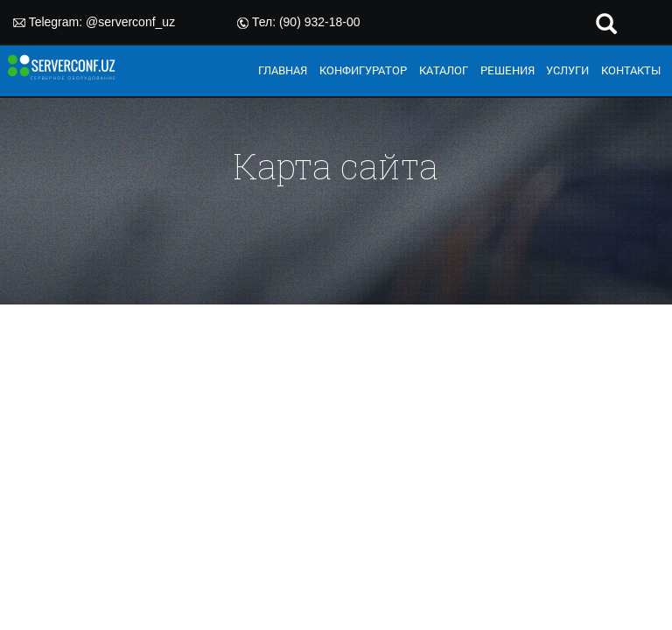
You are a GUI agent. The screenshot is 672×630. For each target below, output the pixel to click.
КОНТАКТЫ (631, 70)
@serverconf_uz (130, 22)
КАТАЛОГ (444, 70)
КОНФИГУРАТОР (363, 70)
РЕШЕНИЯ (507, 70)
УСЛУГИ (567, 70)
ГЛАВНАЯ (283, 70)
